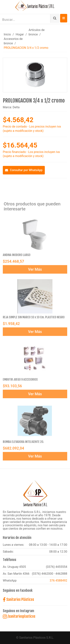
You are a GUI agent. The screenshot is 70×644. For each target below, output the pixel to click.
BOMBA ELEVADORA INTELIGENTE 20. (23, 443)
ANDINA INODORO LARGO (17, 256)
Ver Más (35, 270)
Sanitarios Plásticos (18, 600)
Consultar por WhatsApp (24, 170)
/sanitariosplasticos (19, 616)
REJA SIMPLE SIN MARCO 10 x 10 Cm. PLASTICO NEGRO (34, 318)
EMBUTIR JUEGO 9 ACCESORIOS (20, 380)
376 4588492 (58, 581)
